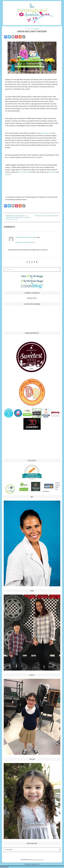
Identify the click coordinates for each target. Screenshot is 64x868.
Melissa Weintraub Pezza (37, 860)
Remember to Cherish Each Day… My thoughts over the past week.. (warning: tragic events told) (18, 217)
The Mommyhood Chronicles (32, 14)
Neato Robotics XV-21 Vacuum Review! (46, 216)
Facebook (52, 172)
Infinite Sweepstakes (58, 485)
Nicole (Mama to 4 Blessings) (26, 237)
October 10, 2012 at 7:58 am (25, 242)
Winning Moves (32, 298)
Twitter (8, 174)
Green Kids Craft (46, 133)
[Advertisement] (32, 444)
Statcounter (4, 867)
